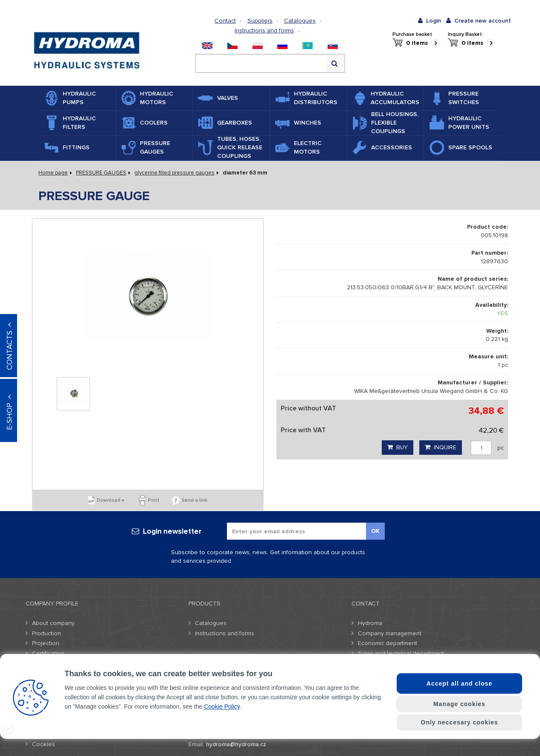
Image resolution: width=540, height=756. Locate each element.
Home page (53, 173)
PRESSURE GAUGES (101, 173)
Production (46, 633)
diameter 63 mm (245, 173)
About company (53, 623)
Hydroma (370, 623)
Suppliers (260, 21)
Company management (390, 633)
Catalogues (300, 21)
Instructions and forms (264, 31)
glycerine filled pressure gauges (174, 173)
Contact (225, 21)
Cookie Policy (222, 707)
